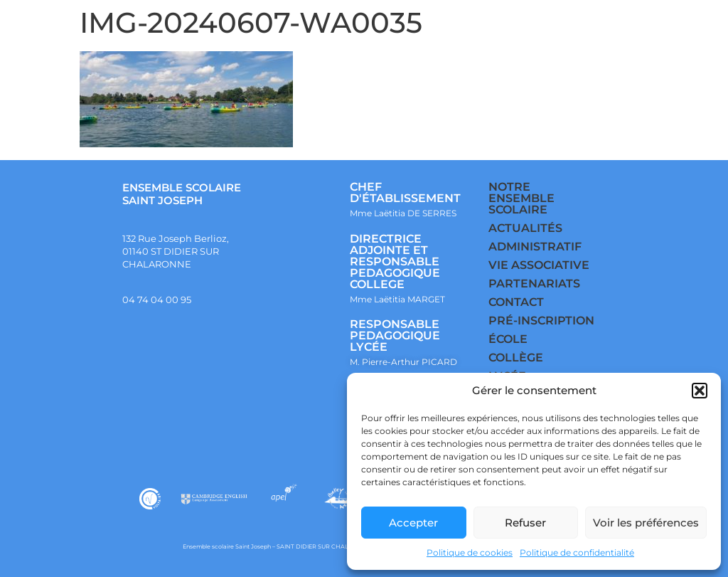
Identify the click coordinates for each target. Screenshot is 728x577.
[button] (700, 391)
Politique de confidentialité (577, 552)
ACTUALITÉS (525, 228)
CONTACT (516, 302)
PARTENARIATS (534, 284)
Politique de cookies (470, 552)
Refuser (525, 523)
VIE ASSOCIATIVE (539, 265)
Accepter (413, 523)
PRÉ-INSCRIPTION (541, 321)
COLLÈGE (516, 358)
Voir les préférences (646, 523)
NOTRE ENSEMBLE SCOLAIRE (521, 198)
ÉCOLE (508, 339)
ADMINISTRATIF (535, 247)
